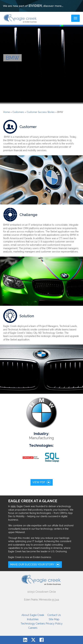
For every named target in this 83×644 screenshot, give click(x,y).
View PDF (39, 482)
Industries (33, 619)
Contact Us (54, 615)
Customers (18, 112)
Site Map (54, 619)
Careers (33, 628)
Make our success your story (32, 564)
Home (7, 112)
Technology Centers (33, 624)
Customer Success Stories (41, 112)
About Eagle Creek (33, 615)
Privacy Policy (54, 624)
